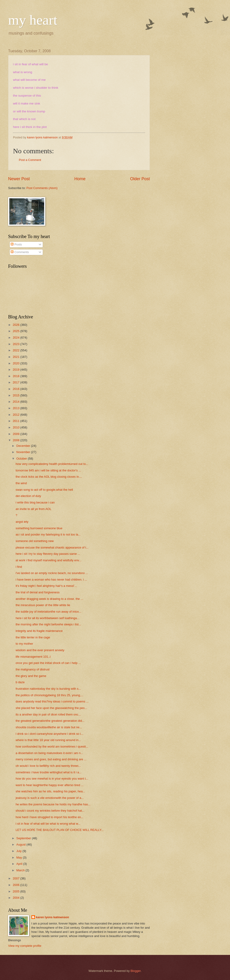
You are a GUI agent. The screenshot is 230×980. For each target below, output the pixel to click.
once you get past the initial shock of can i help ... (48, 663)
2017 (16, 382)
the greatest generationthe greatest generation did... (50, 721)
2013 (16, 408)
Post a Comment (30, 160)
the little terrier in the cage (33, 637)
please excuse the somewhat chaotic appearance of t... (52, 547)
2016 (16, 389)
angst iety (22, 522)
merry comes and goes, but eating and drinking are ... (51, 759)
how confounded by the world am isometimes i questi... (52, 746)
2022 (16, 350)
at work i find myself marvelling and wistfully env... (48, 560)
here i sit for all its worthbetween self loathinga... (47, 618)
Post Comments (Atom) (42, 188)
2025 (16, 331)
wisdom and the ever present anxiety (40, 650)
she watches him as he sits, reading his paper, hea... (50, 791)
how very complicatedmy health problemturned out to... (52, 464)
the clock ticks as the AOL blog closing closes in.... (49, 477)
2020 (16, 363)
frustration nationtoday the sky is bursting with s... (48, 689)
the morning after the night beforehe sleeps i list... (48, 624)
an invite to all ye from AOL (33, 509)
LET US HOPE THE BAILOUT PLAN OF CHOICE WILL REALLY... (60, 830)
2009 (16, 434)
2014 (16, 402)
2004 (16, 898)
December (24, 446)
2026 (16, 325)
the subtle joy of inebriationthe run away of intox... (48, 612)
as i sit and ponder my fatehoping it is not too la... (48, 534)
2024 (16, 338)
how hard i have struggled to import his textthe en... (49, 817)
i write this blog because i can (35, 502)
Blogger (136, 971)
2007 (16, 878)
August (21, 844)
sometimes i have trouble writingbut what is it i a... (48, 772)
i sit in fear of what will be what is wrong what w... (48, 824)
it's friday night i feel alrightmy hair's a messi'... (46, 586)
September (24, 838)
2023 (16, 344)
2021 (16, 357)
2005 (16, 891)
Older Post (140, 179)
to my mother (24, 644)
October (22, 459)
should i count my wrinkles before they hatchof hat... (50, 811)
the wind (21, 483)
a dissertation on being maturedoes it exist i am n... (49, 753)
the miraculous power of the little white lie (43, 605)
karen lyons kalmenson (53, 917)
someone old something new (35, 541)
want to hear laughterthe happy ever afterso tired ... (49, 785)
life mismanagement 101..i (33, 657)
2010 (16, 427)
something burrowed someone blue (39, 528)
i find (19, 567)
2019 (16, 370)
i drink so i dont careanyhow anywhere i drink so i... (49, 734)
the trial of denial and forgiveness (38, 592)
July (19, 851)
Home (80, 179)
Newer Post (19, 179)
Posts (16, 244)
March (21, 870)
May (20, 857)
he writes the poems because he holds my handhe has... (53, 804)
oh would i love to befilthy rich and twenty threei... (48, 766)
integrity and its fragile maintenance (39, 631)
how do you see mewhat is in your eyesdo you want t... (52, 779)
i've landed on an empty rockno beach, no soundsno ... (52, 573)
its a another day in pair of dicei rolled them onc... (48, 714)
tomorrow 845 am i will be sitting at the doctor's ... (48, 470)
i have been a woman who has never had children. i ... (51, 580)
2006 (16, 885)
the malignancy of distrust (33, 669)
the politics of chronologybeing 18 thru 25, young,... (49, 695)
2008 (16, 440)
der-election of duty (28, 496)
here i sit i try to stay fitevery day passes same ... (48, 554)
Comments (20, 252)
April (20, 864)
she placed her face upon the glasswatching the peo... (51, 708)
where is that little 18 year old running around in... (48, 740)
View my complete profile (25, 946)
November (24, 452)
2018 (16, 376)
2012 (16, 415)
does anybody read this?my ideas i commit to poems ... (52, 701)
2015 (16, 395)
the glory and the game (31, 676)
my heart (33, 20)
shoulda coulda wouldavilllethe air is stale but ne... (49, 727)
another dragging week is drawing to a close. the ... (49, 599)
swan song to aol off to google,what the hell (44, 490)
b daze (20, 682)
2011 (16, 421)
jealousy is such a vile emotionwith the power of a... (50, 798)
